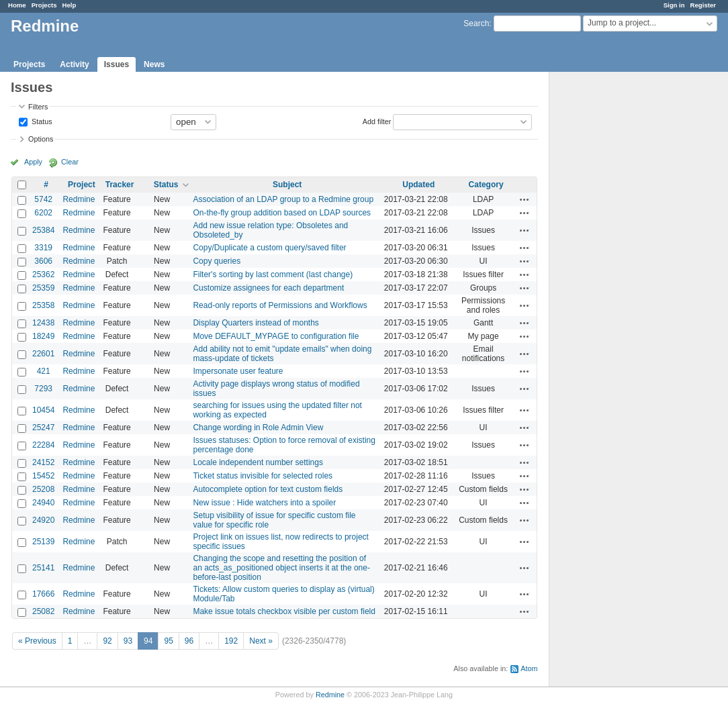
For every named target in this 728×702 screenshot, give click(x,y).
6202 (43, 213)
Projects (44, 5)
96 (189, 641)
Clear (70, 162)
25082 (43, 611)
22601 (43, 354)
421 (44, 371)
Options (41, 139)
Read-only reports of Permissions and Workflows (280, 305)
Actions (525, 199)
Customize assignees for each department (268, 288)
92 (107, 641)
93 (128, 641)
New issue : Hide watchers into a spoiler (264, 503)
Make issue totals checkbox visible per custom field (284, 611)
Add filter (377, 121)
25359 (43, 288)
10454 (43, 410)
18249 (43, 336)
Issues (117, 64)
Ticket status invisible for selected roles (263, 476)
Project (82, 185)
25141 (43, 568)
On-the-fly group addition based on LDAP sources (282, 213)
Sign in (674, 5)
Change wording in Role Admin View (258, 428)
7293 (43, 389)
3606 (43, 261)
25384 (43, 230)
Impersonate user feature (238, 371)
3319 (43, 248)
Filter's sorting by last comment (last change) (273, 274)
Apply (33, 162)
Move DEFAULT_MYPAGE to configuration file (276, 336)
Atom (529, 668)
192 (231, 641)
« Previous (37, 641)
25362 (43, 274)
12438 (43, 323)
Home (17, 5)
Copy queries (217, 261)
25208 (43, 489)
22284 (43, 445)
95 (168, 641)
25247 (43, 428)
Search (476, 23)
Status (41, 121)
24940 (43, 503)
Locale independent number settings (258, 462)
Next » (261, 641)
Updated (418, 185)
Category (486, 185)
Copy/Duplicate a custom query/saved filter (269, 248)
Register (703, 5)
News (154, 64)
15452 (43, 476)
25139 (43, 542)
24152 (43, 462)
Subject (287, 185)
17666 (43, 594)
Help (70, 5)
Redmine (79, 199)
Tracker (120, 185)
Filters (38, 107)
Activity (74, 64)
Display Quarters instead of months (256, 323)
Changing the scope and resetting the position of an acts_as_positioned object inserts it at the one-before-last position (281, 568)
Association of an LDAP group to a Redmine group (283, 199)
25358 (43, 305)
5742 (43, 199)
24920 (43, 520)
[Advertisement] (617, 283)
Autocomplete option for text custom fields (268, 489)
